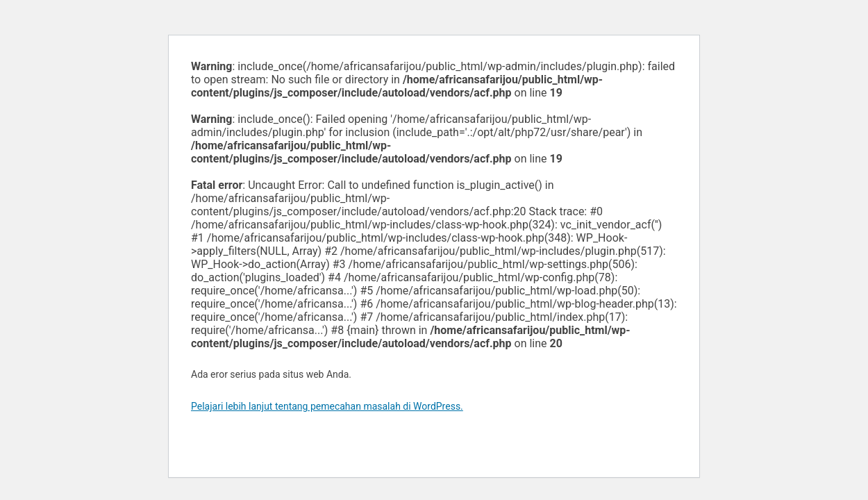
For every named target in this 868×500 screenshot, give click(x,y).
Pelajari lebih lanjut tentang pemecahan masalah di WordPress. (327, 406)
